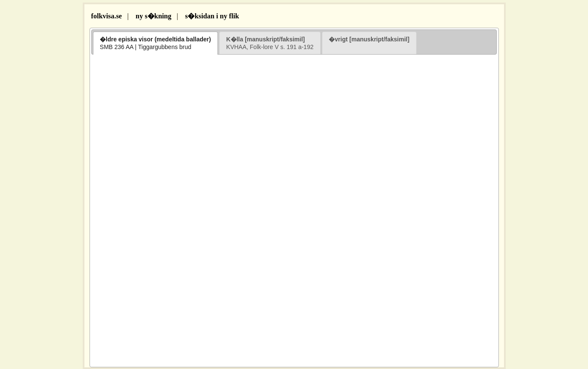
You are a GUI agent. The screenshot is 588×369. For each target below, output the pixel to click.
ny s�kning (154, 16)
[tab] (155, 43)
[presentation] (155, 43)
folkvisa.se (106, 16)
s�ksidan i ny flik (212, 16)
